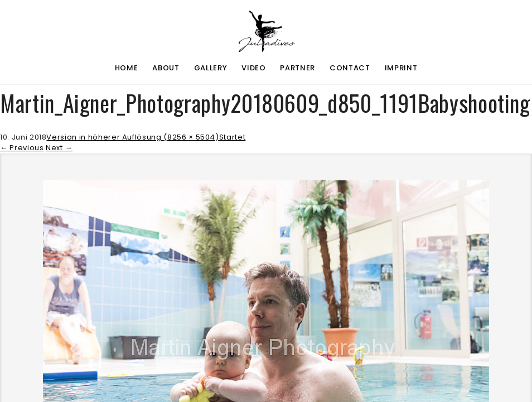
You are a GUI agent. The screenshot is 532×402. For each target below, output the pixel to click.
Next (59, 148)
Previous (22, 148)
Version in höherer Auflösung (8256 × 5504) (132, 137)
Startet (233, 137)
